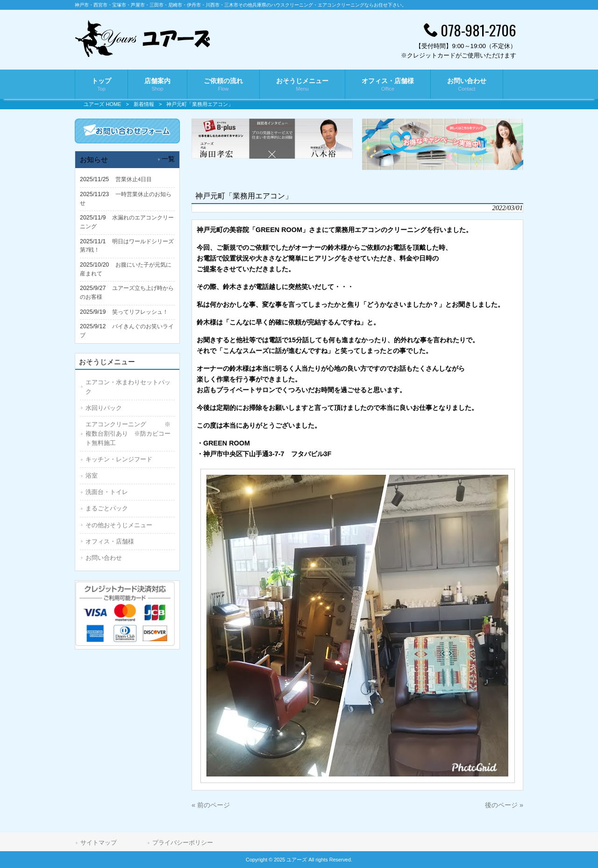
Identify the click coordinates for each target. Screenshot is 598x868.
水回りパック (104, 408)
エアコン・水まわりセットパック (128, 387)
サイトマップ (99, 843)
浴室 (92, 476)
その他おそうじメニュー (119, 525)
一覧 (168, 159)
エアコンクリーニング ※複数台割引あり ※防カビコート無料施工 (128, 434)
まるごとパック (107, 508)
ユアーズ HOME (102, 104)
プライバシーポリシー (183, 843)
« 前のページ (211, 805)
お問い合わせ (104, 558)
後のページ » (504, 805)
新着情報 (144, 104)
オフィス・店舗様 (110, 541)
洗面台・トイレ (107, 492)
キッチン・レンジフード (119, 459)
